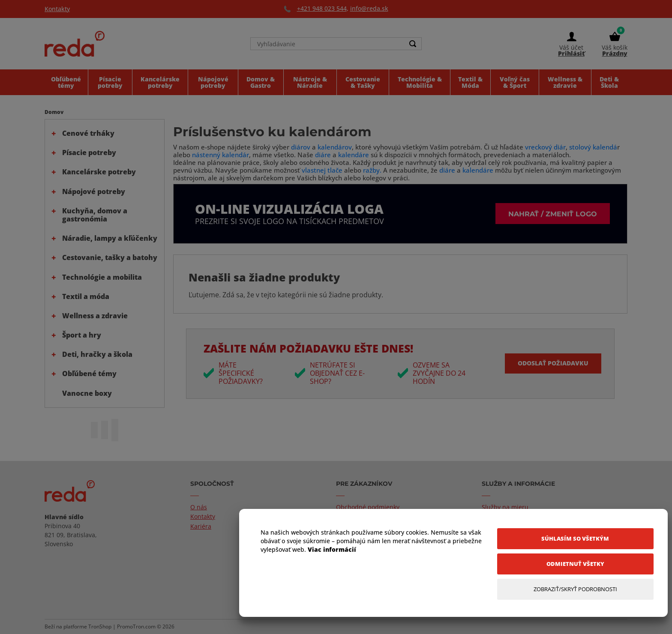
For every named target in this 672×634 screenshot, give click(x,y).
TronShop (100, 627)
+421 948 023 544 (322, 8)
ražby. (372, 170)
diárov (301, 147)
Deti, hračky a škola (97, 354)
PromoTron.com (136, 627)
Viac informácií (332, 549)
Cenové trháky (88, 133)
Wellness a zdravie (95, 316)
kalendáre (354, 155)
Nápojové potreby (94, 191)
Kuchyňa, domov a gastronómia (95, 215)
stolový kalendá (593, 147)
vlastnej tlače (322, 170)
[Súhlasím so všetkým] (575, 539)
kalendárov (335, 147)
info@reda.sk (369, 8)
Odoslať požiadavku (553, 363)
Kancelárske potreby (99, 172)
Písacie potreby (89, 153)
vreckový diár (545, 147)
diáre (324, 155)
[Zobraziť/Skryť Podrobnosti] (575, 589)
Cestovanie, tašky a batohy (110, 257)
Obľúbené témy (89, 374)
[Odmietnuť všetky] (575, 564)
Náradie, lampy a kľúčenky (110, 238)
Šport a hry (82, 335)
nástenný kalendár (220, 155)
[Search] (413, 44)
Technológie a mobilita (102, 277)
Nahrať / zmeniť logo (553, 214)
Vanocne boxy (87, 393)
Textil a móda (86, 296)
